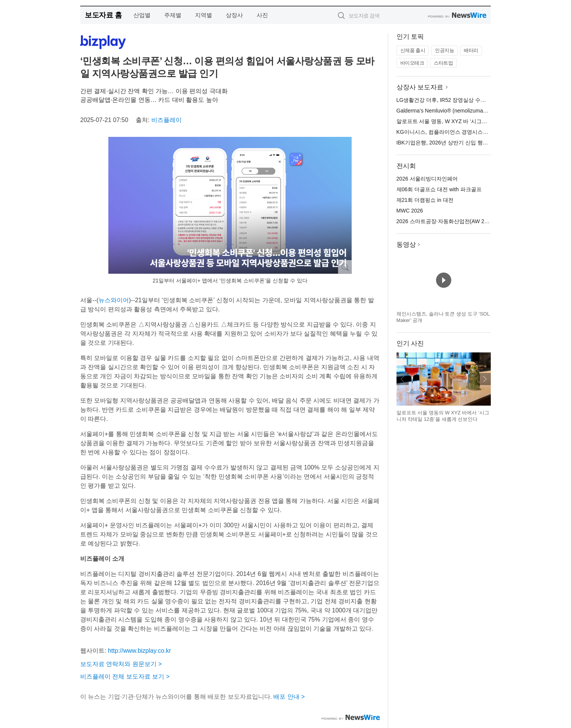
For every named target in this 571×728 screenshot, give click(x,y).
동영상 (406, 245)
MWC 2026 (410, 211)
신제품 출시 (413, 50)
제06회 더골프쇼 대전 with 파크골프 (439, 189)
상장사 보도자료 (420, 87)
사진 (262, 15)
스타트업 (443, 63)
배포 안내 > (289, 697)
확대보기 (345, 267)
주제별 (173, 15)
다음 (485, 379)
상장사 (234, 15)
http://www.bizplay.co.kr (140, 651)
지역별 (204, 15)
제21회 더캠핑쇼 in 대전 (425, 200)
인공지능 (444, 50)
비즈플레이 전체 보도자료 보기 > (125, 676)
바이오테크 (412, 63)
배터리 (471, 50)
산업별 (142, 15)
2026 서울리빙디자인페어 (427, 179)
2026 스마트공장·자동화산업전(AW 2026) (446, 221)
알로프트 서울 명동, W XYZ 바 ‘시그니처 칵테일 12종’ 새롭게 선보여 (478, 121)
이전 (403, 379)
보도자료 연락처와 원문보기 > (121, 664)
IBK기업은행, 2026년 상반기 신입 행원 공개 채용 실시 (461, 143)
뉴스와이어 (114, 300)
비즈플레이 (167, 120)
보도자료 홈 (103, 15)
